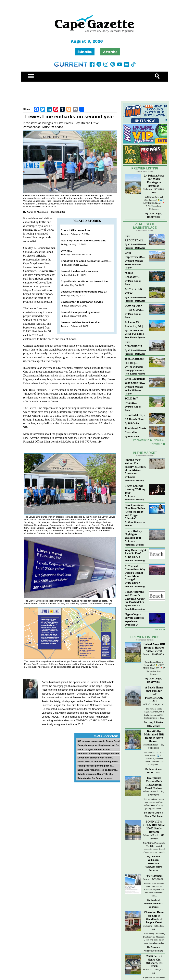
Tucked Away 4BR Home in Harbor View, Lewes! (154, 647)
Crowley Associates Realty (154, 949)
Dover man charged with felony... (95, 758)
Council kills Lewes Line (76, 230)
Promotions (141, 440)
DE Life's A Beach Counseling (135, 559)
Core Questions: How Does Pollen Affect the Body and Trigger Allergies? (135, 512)
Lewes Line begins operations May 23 (84, 292)
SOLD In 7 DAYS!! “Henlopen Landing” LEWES (131, 401)
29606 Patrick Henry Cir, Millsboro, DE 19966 (154, 961)
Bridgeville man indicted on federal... (97, 770)
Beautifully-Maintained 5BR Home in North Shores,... (154, 736)
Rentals (157, 444)
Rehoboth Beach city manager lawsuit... (99, 753)
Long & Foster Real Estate (155, 724)
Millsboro (147, 970)
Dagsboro (147, 926)
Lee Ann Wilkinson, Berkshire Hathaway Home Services (154, 863)
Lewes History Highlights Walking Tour (133, 534)
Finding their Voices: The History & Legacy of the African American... (135, 467)
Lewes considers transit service (80, 322)
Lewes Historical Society (134, 479)
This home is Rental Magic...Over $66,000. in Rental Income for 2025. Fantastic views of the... (154, 713)
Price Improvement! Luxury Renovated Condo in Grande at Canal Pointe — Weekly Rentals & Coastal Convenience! (135, 255)
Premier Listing (145, 168)
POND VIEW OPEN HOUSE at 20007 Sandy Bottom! (154, 827)
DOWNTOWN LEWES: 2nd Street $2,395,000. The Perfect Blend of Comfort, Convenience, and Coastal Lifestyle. (135, 308)
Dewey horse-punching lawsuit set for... (99, 745)
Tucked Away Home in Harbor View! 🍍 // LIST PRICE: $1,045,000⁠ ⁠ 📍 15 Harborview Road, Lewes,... (154, 668)
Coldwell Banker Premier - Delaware (135, 246)
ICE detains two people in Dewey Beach (99, 741)
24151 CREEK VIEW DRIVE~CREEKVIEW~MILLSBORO (135, 292)
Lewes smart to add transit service (82, 302)
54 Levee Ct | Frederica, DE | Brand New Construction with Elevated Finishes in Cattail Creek (136, 325)
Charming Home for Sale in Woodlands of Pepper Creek (154, 917)
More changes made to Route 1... (95, 749)
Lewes (146, 654)
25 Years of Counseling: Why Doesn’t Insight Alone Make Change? (135, 573)
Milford (146, 704)
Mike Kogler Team (133, 283)
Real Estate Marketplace (145, 226)
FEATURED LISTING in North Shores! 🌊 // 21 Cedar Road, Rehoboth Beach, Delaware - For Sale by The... (154, 759)
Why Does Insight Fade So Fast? (135, 552)
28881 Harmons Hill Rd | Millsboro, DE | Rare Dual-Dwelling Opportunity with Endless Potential (135, 361)
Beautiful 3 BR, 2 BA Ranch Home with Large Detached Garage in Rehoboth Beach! (135, 417)
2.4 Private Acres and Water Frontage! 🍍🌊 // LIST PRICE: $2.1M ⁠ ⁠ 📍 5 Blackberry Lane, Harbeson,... (154, 203)
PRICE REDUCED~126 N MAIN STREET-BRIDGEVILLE (135, 239)
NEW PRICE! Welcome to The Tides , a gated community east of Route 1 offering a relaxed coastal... (154, 847)
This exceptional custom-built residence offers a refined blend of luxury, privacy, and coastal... (154, 804)
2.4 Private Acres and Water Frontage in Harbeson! (154, 181)
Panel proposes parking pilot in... (95, 766)
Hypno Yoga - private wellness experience (134, 618)
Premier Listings (145, 637)
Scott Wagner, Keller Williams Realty (134, 264)
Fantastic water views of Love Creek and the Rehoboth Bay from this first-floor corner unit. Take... (154, 889)
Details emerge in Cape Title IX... (95, 774)
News (157, 440)
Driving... (66, 251)
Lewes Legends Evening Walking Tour (135, 489)
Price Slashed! (154, 876)
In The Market (145, 453)
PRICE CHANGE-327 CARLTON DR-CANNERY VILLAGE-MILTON (134, 345)
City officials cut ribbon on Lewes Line (84, 281)
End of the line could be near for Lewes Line (88, 261)
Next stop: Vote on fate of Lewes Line (83, 241)
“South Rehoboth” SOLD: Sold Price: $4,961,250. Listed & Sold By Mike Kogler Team (135, 275)
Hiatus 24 (133, 625)
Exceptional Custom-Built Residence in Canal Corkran (154, 783)
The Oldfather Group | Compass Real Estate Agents (135, 334)
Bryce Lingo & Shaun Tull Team (154, 814)
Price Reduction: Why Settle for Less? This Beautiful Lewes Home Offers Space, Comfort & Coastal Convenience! (136, 381)
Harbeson (147, 189)
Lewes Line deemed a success (79, 271)
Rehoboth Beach (151, 745)
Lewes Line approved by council (81, 312)
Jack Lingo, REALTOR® (154, 215)
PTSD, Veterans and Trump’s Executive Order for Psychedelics (135, 597)
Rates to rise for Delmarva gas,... (95, 778)
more (159, 629)
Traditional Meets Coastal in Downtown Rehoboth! (135, 431)
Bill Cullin (133, 423)
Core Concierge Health (135, 524)
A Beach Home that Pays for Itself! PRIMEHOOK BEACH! (154, 694)
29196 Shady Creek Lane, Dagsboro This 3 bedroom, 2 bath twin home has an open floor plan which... (154, 938)
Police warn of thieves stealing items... (98, 761)
